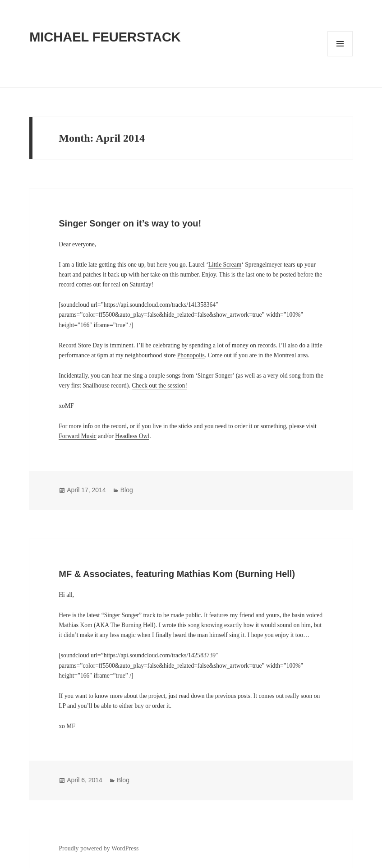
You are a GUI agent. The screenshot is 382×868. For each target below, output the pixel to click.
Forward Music (77, 436)
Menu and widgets (340, 56)
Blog (127, 490)
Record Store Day (81, 345)
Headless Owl (132, 436)
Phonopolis (191, 355)
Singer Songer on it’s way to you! (130, 223)
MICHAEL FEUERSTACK (105, 37)
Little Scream (225, 265)
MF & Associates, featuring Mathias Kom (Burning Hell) (177, 574)
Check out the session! (159, 386)
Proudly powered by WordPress (99, 848)
